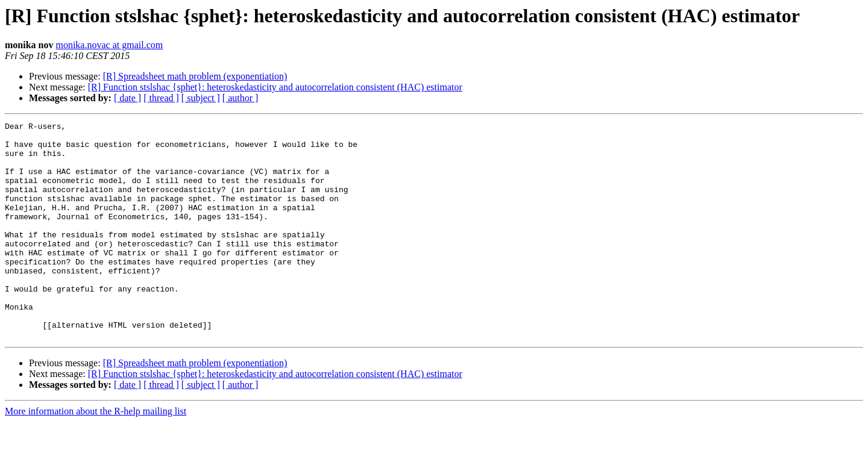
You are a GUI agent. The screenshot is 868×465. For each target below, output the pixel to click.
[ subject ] (201, 98)
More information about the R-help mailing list (96, 454)
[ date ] (127, 98)
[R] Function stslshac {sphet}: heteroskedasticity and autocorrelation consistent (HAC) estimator (275, 87)
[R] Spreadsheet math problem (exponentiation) (195, 76)
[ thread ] (161, 98)
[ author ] (241, 98)
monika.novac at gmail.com (109, 45)
